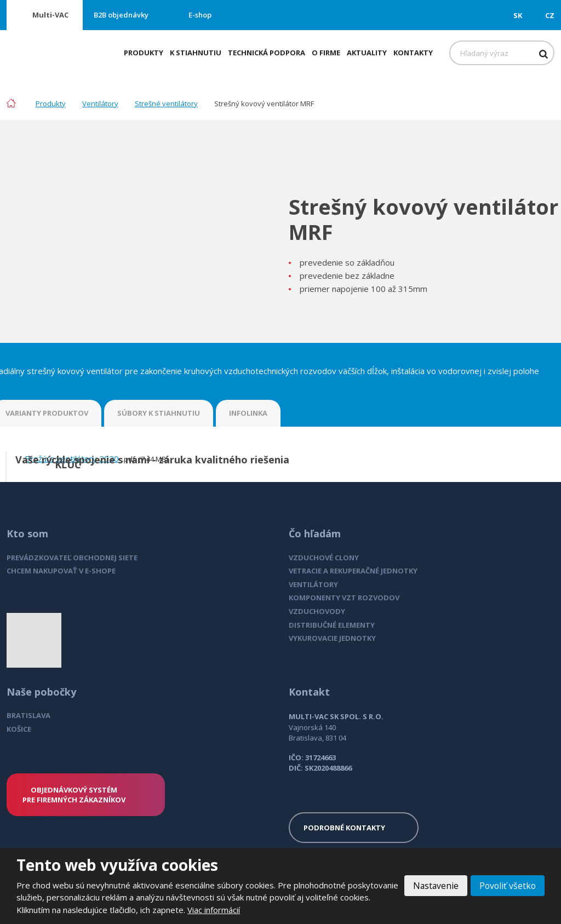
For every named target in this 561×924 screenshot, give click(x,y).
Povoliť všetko (507, 886)
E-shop (200, 15)
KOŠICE (19, 729)
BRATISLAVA (28, 715)
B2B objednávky (121, 15)
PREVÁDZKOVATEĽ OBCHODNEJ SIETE (72, 558)
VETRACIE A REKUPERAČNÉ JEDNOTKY (353, 571)
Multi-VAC (50, 15)
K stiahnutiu (196, 53)
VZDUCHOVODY (317, 611)
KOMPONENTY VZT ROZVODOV (344, 598)
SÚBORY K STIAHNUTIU (159, 413)
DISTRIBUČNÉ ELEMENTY (332, 625)
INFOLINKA (248, 413)
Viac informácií (246, 910)
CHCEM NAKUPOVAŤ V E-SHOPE (61, 571)
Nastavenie (434, 886)
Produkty (144, 53)
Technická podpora (267, 53)
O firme (326, 53)
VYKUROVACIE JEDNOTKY (332, 638)
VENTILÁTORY (313, 584)
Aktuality (367, 53)
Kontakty (413, 53)
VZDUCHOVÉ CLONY (324, 558)
